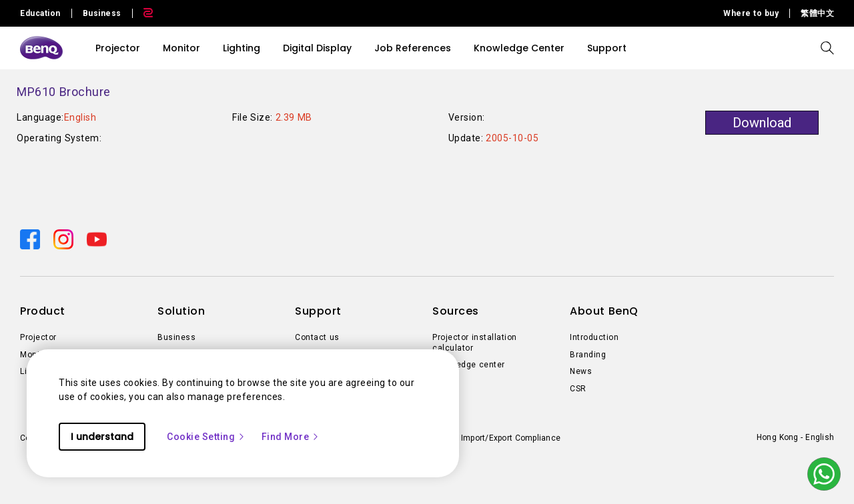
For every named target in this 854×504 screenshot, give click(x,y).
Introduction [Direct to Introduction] (594, 337)
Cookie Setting (206, 437)
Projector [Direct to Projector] (38, 337)
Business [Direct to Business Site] (102, 13)
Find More (291, 437)
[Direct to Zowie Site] (143, 13)
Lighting (242, 48)
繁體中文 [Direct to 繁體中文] (817, 13)
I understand (102, 437)
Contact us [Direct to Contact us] (317, 337)
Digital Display (317, 48)
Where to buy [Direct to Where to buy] (751, 13)
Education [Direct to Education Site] (40, 13)
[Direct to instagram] (65, 239)
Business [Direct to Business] (176, 337)
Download (762, 123)
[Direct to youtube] (97, 239)
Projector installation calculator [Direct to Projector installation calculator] (475, 343)
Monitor (181, 48)
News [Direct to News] (581, 371)
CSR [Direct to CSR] (578, 389)
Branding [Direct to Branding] (588, 355)
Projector (118, 48)
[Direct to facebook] (31, 239)
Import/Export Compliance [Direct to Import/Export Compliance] (511, 438)
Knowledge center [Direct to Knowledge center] (469, 365)
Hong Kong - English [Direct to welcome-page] (795, 437)
